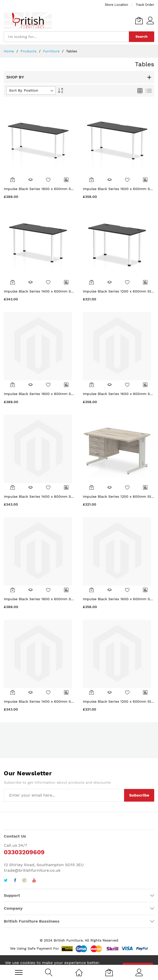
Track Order (145, 5)
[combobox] (66, 37)
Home (9, 51)
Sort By (16, 90)
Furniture (52, 51)
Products (29, 51)
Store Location (116, 5)
